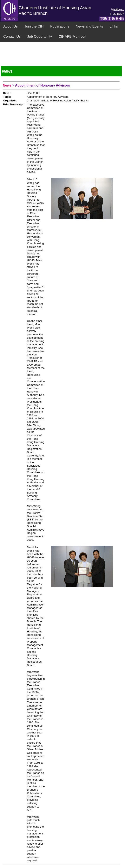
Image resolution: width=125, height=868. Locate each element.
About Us (11, 26)
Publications (60, 26)
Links (114, 26)
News (8, 85)
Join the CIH (34, 26)
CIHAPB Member (72, 37)
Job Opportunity (40, 37)
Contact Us (12, 37)
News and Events (89, 26)
